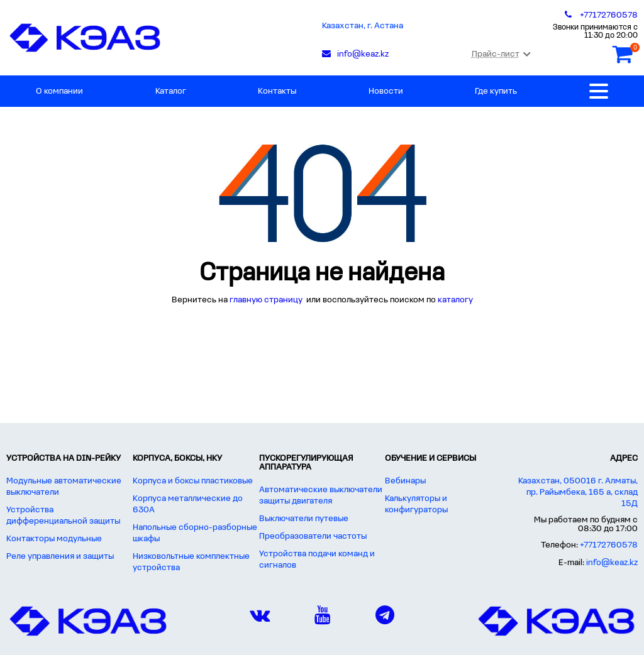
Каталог (171, 91)
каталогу (455, 300)
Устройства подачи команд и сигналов (317, 560)
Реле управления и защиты (60, 557)
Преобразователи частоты (313, 537)
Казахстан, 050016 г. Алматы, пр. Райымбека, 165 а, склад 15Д (578, 493)
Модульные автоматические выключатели (64, 487)
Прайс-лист (501, 54)
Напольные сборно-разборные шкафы (195, 533)
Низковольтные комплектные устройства (191, 562)
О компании (59, 91)
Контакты (277, 91)
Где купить (496, 91)
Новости (386, 91)
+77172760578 (609, 545)
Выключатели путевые (304, 519)
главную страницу (267, 300)
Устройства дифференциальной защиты (63, 516)
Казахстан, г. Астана (363, 26)
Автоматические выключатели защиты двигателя (321, 496)
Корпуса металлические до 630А (188, 504)
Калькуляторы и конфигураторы (416, 504)
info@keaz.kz (612, 563)
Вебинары (405, 481)
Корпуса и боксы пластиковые (193, 481)
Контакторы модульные (54, 539)
